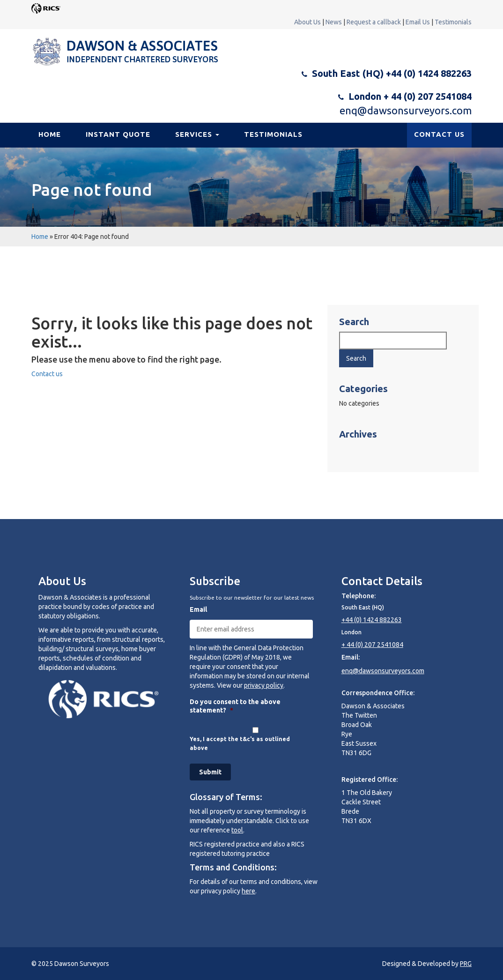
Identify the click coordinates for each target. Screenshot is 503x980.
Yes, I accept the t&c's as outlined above (240, 743)
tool (237, 830)
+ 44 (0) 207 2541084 (372, 645)
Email (198, 609)
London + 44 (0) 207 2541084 (410, 96)
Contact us (47, 374)
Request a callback (374, 22)
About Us (307, 22)
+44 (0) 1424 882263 (372, 620)
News (334, 22)
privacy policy (264, 685)
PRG (466, 964)
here (248, 891)
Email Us (418, 22)
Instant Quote (118, 134)
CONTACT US (439, 134)
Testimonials (453, 22)
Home (50, 134)
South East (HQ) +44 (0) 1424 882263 (392, 73)
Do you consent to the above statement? (235, 706)
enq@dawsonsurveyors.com (406, 110)
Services (197, 134)
